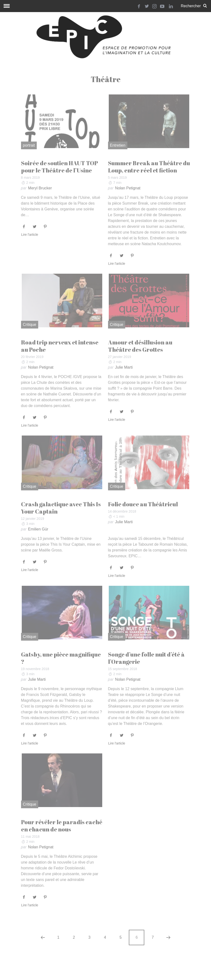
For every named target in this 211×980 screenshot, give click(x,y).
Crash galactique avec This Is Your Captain (61, 508)
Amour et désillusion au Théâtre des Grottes (140, 346)
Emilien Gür (38, 529)
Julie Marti (124, 367)
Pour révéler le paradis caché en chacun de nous (62, 826)
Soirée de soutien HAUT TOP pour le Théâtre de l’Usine (59, 167)
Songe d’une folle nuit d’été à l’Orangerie (146, 658)
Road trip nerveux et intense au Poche (60, 346)
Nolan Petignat (128, 188)
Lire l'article (30, 235)
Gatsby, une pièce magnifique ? (61, 658)
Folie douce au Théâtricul (143, 504)
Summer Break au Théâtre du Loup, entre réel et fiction (149, 167)
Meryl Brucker (40, 188)
